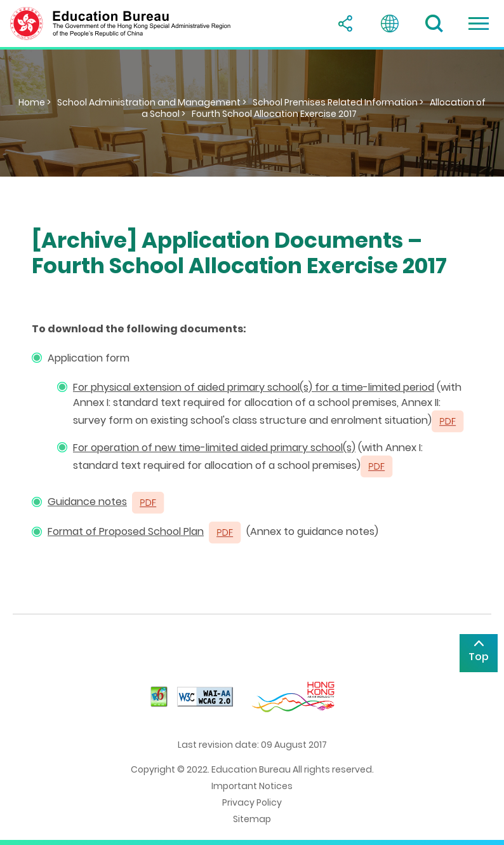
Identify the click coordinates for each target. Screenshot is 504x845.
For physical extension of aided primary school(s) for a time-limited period (254, 387)
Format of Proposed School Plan (126, 531)
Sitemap (252, 819)
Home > (35, 102)
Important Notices (252, 786)
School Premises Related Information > (338, 102)
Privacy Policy (252, 802)
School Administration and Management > (152, 102)
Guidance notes (87, 502)
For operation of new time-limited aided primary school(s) (214, 448)
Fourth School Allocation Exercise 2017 (274, 114)
